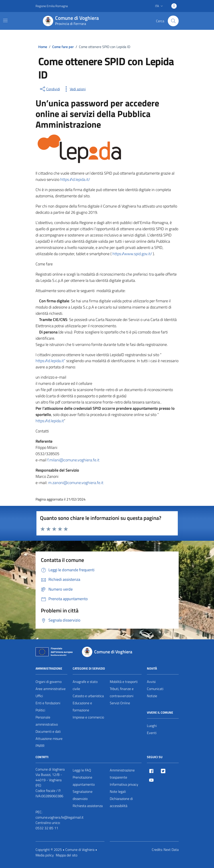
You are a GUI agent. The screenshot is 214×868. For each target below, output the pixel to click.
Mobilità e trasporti (124, 682)
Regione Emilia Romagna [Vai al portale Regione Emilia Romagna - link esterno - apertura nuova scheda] (52, 6)
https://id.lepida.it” (50, 361)
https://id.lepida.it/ (75, 179)
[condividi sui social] (50, 89)
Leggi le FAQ (82, 770)
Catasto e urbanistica (88, 696)
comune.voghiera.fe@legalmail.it (60, 817)
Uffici (39, 696)
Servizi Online (120, 703)
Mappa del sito (67, 855)
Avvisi (151, 682)
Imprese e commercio (88, 717)
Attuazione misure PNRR (49, 742)
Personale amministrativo (47, 721)
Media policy (45, 855)
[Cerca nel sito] (173, 21)
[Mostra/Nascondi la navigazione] (5, 20)
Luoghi (152, 726)
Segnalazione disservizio (83, 795)
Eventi (152, 733)
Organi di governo (49, 682)
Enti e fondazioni (48, 703)
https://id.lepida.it (50, 421)
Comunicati (155, 689)
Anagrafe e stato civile (85, 685)
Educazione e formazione (82, 707)
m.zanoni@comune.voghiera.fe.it (76, 483)
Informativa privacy (124, 784)
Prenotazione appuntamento (84, 781)
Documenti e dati (48, 731)
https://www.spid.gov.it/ (133, 254)
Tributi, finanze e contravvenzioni (122, 692)
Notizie (152, 696)
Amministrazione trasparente (122, 774)
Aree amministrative (51, 689)
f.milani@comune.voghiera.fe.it (73, 460)
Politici (40, 710)
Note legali (118, 791)
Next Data (171, 850)
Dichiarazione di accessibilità (121, 802)
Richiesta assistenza (88, 806)
